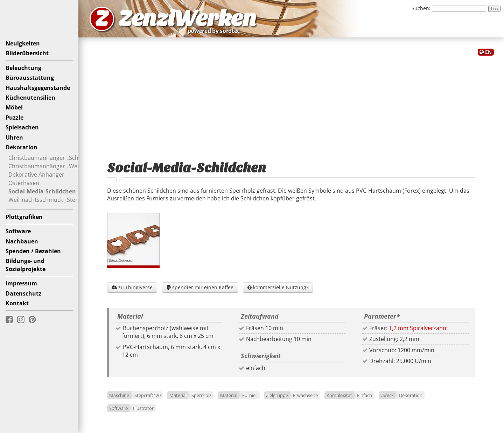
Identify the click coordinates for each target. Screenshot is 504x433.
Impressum (21, 283)
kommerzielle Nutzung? (278, 287)
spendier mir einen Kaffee (200, 287)
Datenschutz (23, 293)
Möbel (14, 107)
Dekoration (22, 147)
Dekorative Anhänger (36, 175)
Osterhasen (24, 183)
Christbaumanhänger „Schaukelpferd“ (59, 158)
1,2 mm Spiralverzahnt (419, 328)
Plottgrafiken (24, 217)
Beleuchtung (23, 68)
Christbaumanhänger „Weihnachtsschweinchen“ (72, 166)
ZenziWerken (187, 19)
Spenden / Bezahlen (33, 251)
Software (18, 231)
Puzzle (15, 118)
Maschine (119, 395)
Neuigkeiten (23, 43)
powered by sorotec (216, 31)
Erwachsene (305, 395)
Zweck (387, 395)
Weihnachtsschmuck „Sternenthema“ (58, 200)
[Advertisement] (291, 104)
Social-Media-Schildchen (42, 191)
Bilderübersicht (27, 53)
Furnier (250, 395)
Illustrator (143, 408)
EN (488, 52)
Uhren (14, 137)
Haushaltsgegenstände (38, 88)
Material (178, 395)
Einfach (365, 395)
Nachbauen (22, 241)
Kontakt (17, 303)
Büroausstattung (30, 78)
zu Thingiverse (132, 287)
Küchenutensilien (30, 98)
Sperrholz (201, 395)
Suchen (420, 8)
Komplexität (339, 395)
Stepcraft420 (148, 395)
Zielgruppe (277, 395)
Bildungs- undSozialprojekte (26, 265)
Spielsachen (22, 127)
